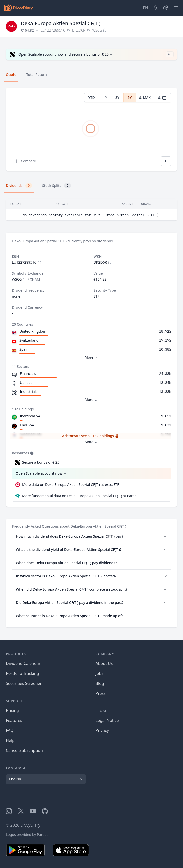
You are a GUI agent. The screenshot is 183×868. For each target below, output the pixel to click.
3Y (117, 98)
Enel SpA (27, 425)
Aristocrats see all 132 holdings (91, 436)
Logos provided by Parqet (27, 834)
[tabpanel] (91, 129)
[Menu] (176, 8)
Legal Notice (107, 720)
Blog (100, 683)
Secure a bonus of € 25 (41, 462)
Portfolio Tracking (22, 673)
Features (14, 720)
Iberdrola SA (30, 416)
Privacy (102, 730)
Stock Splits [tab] (57, 186)
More (91, 357)
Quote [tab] (11, 75)
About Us (104, 663)
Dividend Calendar (23, 663)
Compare (25, 161)
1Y (105, 98)
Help (10, 740)
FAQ (10, 730)
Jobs (100, 673)
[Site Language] (145, 8)
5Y (130, 98)
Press (101, 693)
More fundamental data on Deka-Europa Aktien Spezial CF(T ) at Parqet (80, 496)
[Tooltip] (31, 453)
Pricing (12, 710)
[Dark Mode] (156, 8)
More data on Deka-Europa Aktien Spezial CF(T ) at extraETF (71, 485)
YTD (92, 98)
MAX (145, 98)
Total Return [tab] (37, 75)
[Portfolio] (166, 8)
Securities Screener (24, 683)
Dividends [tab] (19, 186)
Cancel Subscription (24, 750)
